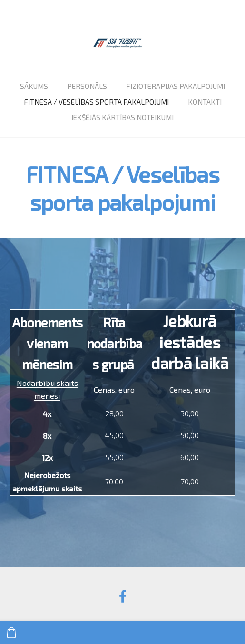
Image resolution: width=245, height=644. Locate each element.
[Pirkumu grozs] (11, 633)
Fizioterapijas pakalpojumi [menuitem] (176, 86)
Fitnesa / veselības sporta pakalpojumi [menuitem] (96, 102)
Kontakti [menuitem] (205, 102)
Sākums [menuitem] (34, 86)
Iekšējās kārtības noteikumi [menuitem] (122, 117)
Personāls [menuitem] (87, 86)
